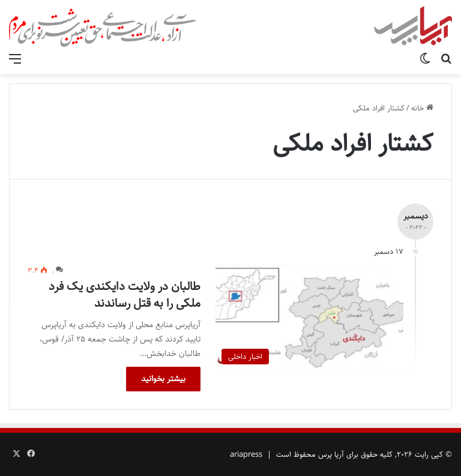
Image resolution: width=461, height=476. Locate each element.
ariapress (246, 454)
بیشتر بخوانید (163, 379)
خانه (422, 108)
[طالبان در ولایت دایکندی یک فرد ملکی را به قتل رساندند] (309, 317)
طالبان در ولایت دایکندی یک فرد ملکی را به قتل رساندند (125, 295)
